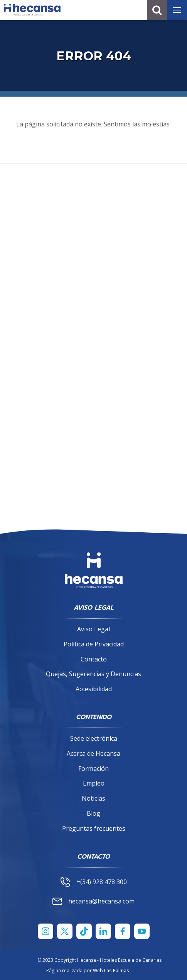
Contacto (94, 659)
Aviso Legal (93, 629)
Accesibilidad (94, 689)
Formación (93, 769)
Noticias (93, 798)
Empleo (94, 783)
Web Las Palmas (111, 971)
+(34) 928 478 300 (94, 882)
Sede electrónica (94, 738)
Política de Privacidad (94, 644)
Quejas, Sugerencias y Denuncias (93, 674)
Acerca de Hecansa (93, 753)
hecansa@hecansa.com (93, 901)
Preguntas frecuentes (94, 828)
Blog (93, 813)
